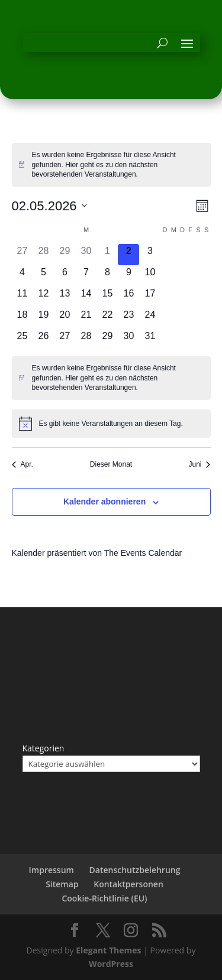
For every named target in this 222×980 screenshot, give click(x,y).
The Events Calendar (143, 553)
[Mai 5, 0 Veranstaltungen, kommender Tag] (43, 276)
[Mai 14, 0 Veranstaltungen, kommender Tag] (86, 297)
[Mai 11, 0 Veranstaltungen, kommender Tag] (22, 297)
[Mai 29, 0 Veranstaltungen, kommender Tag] (107, 340)
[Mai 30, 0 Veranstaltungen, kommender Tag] (128, 340)
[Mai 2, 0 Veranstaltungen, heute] (128, 255)
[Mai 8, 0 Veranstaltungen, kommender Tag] (107, 276)
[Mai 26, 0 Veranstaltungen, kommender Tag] (43, 340)
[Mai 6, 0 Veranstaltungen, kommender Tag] (65, 276)
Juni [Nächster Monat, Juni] (199, 464)
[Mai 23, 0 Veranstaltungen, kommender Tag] (128, 318)
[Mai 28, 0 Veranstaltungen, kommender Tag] (86, 340)
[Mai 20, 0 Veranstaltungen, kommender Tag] (65, 318)
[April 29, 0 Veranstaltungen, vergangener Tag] (65, 255)
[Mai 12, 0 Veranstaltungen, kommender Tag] (43, 297)
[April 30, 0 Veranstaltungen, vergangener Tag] (86, 255)
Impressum (52, 870)
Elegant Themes (108, 950)
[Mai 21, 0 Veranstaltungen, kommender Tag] (86, 318)
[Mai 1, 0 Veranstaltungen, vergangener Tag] (107, 255)
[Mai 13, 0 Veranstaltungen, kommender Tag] (65, 297)
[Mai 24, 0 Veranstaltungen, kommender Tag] (150, 318)
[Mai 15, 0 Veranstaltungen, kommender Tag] (107, 297)
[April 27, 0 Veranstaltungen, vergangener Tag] (22, 255)
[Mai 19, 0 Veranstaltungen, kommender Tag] (43, 318)
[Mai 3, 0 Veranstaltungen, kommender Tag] (150, 255)
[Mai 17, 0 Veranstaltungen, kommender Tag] (150, 297)
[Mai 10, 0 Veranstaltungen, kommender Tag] (150, 276)
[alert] (111, 165)
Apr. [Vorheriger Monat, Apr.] (22, 464)
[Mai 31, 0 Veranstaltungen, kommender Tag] (150, 340)
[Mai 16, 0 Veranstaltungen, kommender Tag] (128, 297)
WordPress (111, 964)
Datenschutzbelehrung (135, 870)
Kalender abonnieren (104, 502)
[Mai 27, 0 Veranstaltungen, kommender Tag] (65, 340)
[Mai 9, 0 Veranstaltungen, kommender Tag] (128, 276)
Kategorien (44, 748)
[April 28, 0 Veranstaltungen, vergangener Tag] (43, 255)
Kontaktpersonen (128, 884)
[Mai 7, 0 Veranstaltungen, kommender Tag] (86, 276)
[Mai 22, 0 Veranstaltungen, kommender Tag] (107, 318)
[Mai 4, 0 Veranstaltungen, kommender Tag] (22, 276)
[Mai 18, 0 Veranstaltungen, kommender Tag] (22, 318)
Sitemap (62, 884)
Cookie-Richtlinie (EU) (104, 898)
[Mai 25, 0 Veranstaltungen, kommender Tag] (22, 340)
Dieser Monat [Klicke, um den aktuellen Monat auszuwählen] (111, 464)
